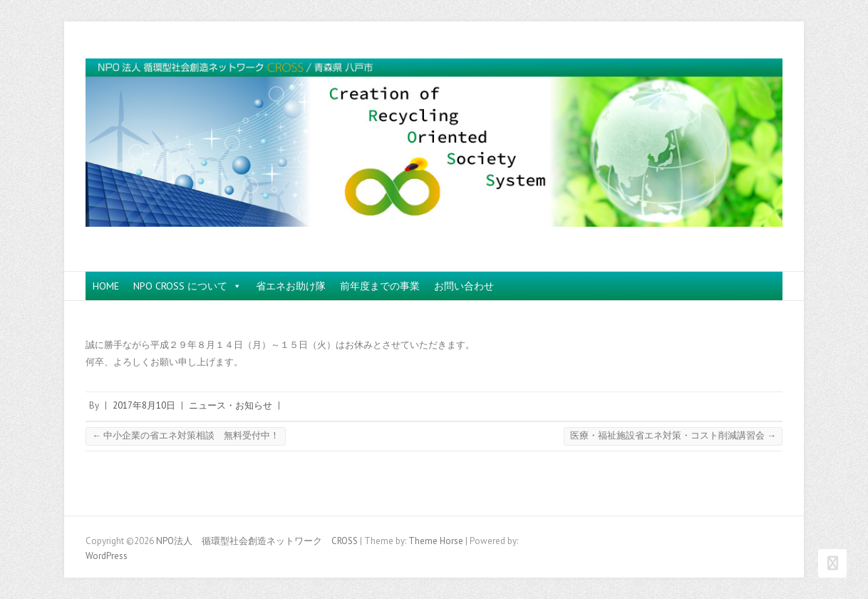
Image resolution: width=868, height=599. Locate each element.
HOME (106, 286)
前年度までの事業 (380, 286)
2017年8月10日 (144, 405)
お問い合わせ (464, 286)
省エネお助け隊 (291, 286)
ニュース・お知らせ (231, 405)
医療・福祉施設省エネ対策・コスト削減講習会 (673, 435)
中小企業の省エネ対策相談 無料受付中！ (186, 435)
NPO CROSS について (187, 286)
